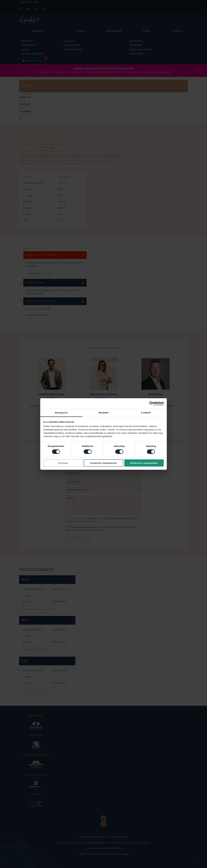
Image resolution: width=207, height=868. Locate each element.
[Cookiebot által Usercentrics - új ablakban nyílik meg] (151, 403)
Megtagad (63, 463)
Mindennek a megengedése (144, 463)
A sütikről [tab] (146, 413)
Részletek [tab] (103, 413)
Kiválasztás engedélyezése (103, 463)
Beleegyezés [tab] (61, 413)
